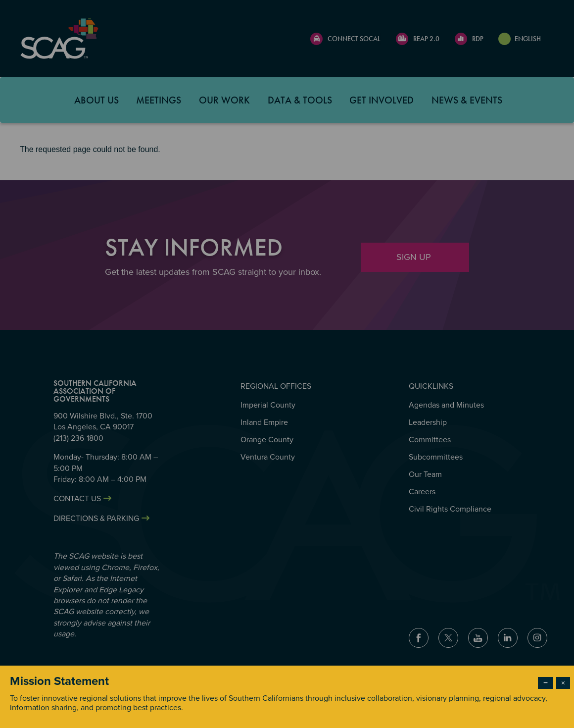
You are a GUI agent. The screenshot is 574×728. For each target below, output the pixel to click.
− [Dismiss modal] (546, 683)
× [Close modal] (563, 683)
